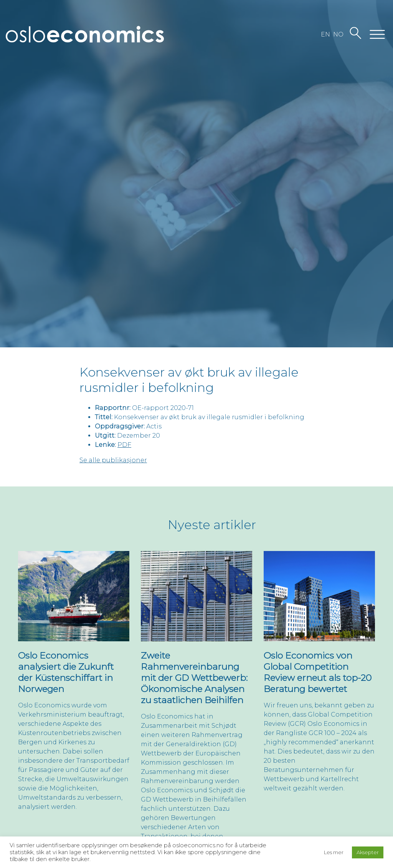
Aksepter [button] (368, 852)
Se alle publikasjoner (113, 460)
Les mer (334, 852)
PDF (124, 445)
